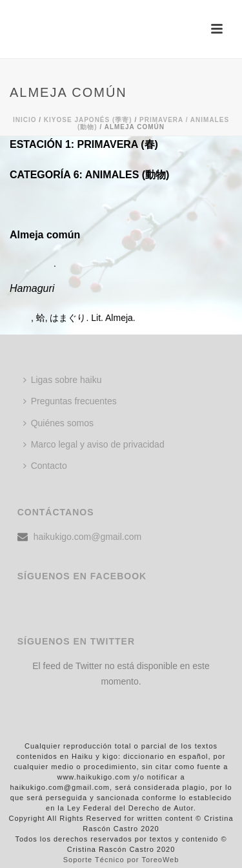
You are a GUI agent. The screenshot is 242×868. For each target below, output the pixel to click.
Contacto (45, 466)
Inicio (25, 120)
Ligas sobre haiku (63, 380)
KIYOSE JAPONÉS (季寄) (88, 120)
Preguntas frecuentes (70, 401)
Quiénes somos (58, 423)
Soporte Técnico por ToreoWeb (121, 860)
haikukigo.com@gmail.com (88, 537)
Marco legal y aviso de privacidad (94, 444)
